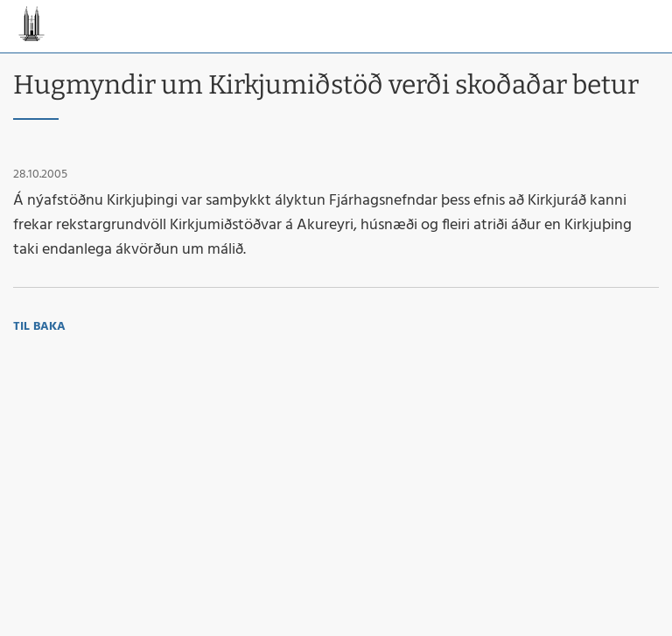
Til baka (39, 327)
